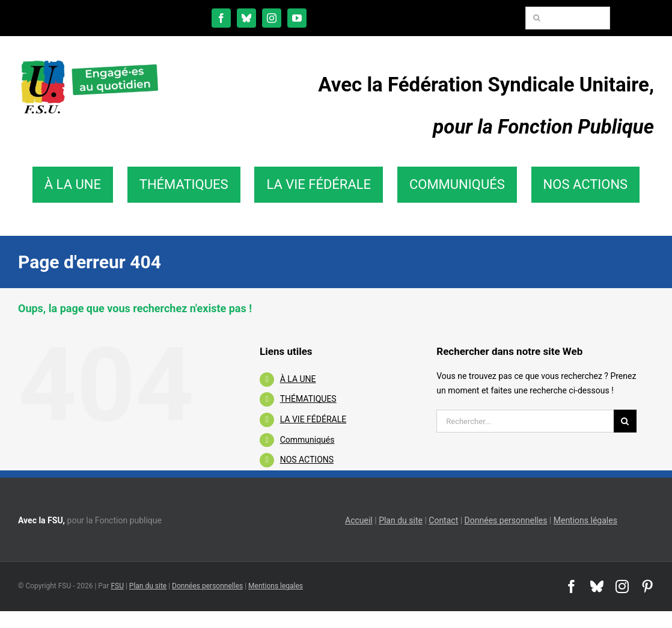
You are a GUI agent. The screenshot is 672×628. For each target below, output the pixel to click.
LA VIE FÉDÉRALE (313, 419)
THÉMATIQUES (308, 399)
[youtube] (297, 18)
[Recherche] (537, 18)
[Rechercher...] (525, 421)
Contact (443, 520)
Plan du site (401, 520)
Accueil (359, 520)
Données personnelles (506, 520)
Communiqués (307, 440)
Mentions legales (276, 586)
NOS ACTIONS (307, 460)
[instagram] (272, 18)
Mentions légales (585, 520)
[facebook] (221, 18)
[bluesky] (246, 18)
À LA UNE (298, 379)
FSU (117, 586)
